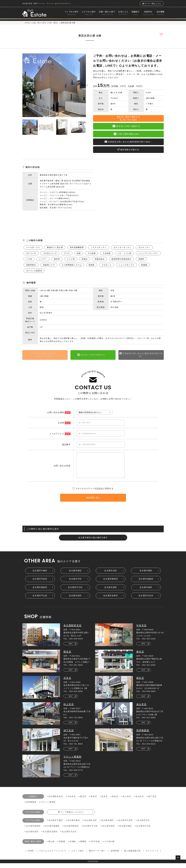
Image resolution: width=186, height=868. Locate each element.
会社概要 (160, 13)
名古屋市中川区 (75, 592)
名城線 (73, 846)
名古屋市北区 (111, 575)
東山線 (51, 846)
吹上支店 (69, 709)
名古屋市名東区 (111, 600)
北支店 (67, 683)
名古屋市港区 (111, 592)
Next (88, 127)
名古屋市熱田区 (40, 592)
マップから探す (72, 13)
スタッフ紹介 (78, 856)
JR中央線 (95, 846)
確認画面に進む (93, 502)
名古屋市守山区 (40, 600)
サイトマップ (152, 856)
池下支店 (69, 735)
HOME (27, 23)
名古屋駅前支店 (73, 630)
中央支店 (141, 630)
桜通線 (62, 846)
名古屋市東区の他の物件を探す (93, 542)
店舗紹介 (135, 13)
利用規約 (99, 493)
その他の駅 (109, 846)
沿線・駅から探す (107, 13)
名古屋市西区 (146, 575)
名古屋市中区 (75, 584)
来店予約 (148, 13)
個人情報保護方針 (132, 856)
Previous (21, 127)
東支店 (140, 656)
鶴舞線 (83, 846)
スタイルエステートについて (53, 856)
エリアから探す (89, 13)
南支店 (140, 683)
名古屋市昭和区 (111, 584)
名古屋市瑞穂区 (146, 584)
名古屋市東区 (75, 575)
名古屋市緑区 (75, 600)
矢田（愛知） (54, 23)
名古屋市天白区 (146, 600)
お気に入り (123, 13)
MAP (71, 648)
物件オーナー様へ (97, 856)
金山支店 (141, 709)
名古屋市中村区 (40, 584)
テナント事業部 (73, 762)
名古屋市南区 (146, 592)
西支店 (67, 656)
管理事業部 (143, 735)
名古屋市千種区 (40, 575)
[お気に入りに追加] (161, 34)
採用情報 (115, 856)
